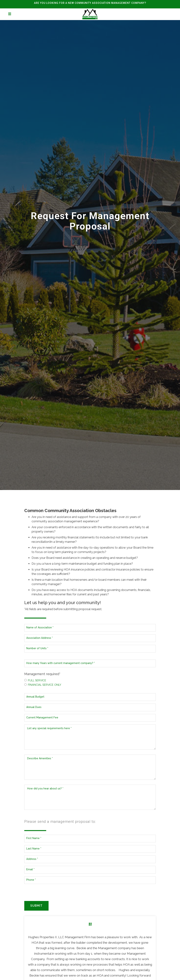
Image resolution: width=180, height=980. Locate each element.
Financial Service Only (43, 685)
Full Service (35, 680)
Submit (36, 906)
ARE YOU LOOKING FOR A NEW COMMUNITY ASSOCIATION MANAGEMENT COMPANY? (90, 3)
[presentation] (52, 894)
